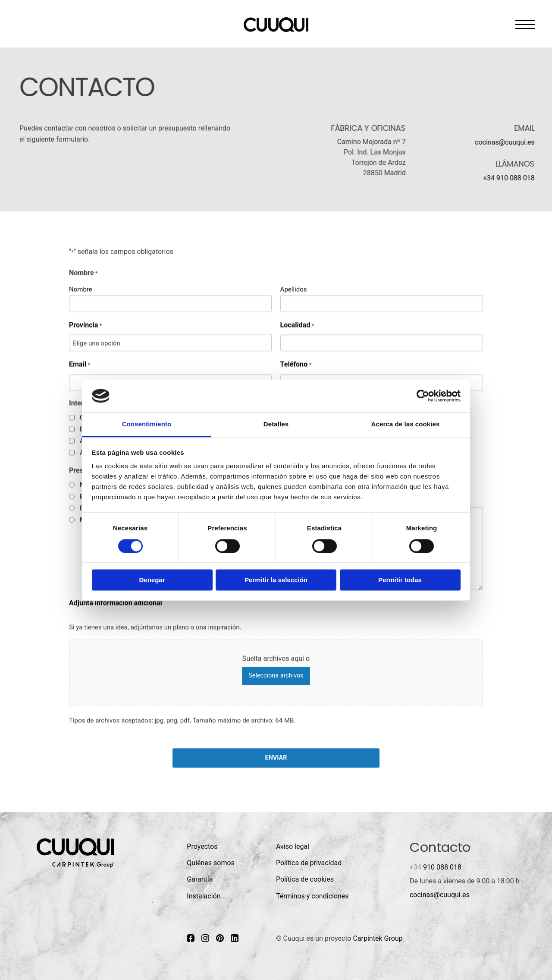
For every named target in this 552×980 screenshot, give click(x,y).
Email (80, 364)
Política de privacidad (309, 863)
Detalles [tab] (276, 424)
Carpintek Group (378, 938)
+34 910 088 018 (509, 178)
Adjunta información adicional (116, 603)
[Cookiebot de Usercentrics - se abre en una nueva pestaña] (423, 396)
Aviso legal (293, 846)
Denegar (152, 580)
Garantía (200, 879)
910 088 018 (436, 867)
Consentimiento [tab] (147, 424)
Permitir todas (400, 580)
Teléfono (296, 364)
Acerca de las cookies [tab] (406, 424)
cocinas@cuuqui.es (505, 142)
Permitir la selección (276, 580)
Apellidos (294, 289)
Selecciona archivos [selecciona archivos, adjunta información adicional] (276, 676)
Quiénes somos (211, 863)
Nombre (81, 289)
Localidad (297, 325)
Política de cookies (305, 879)
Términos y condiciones (312, 896)
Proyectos (202, 846)
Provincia (85, 325)
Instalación (204, 896)
